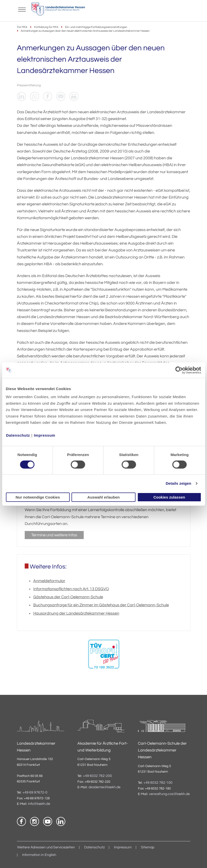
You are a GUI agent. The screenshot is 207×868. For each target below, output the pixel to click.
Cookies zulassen (169, 497)
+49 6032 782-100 (158, 783)
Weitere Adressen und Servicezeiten (46, 847)
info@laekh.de (39, 804)
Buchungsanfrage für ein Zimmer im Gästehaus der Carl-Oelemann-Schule (101, 605)
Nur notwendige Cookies (38, 497)
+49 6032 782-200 (97, 776)
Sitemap (148, 847)
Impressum (45, 435)
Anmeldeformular (49, 581)
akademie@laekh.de (105, 787)
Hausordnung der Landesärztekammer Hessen (76, 613)
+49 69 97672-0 (35, 792)
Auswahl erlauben (103, 497)
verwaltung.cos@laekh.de (169, 794)
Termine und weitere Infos (54, 535)
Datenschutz (18, 435)
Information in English (39, 855)
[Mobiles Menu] (22, 9)
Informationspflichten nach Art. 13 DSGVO (71, 589)
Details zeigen (178, 483)
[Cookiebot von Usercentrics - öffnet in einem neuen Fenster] (179, 370)
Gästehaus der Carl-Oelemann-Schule (68, 597)
